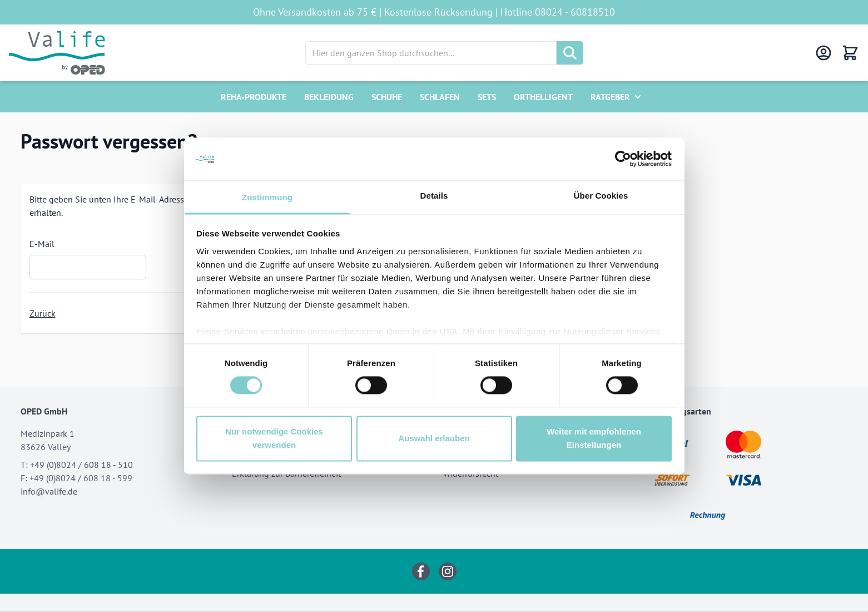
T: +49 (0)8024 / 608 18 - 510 (77, 465)
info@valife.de (49, 491)
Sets (487, 97)
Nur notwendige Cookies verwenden (274, 438)
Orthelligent (543, 97)
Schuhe (387, 97)
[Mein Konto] (824, 53)
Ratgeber (610, 97)
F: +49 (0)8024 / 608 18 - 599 (76, 478)
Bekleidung (329, 97)
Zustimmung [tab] (267, 197)
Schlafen (440, 97)
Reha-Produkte (254, 97)
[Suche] (570, 53)
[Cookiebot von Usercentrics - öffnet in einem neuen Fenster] (623, 159)
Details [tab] (434, 196)
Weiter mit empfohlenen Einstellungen (594, 438)
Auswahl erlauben (434, 438)
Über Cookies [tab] (601, 196)
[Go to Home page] (57, 53)
